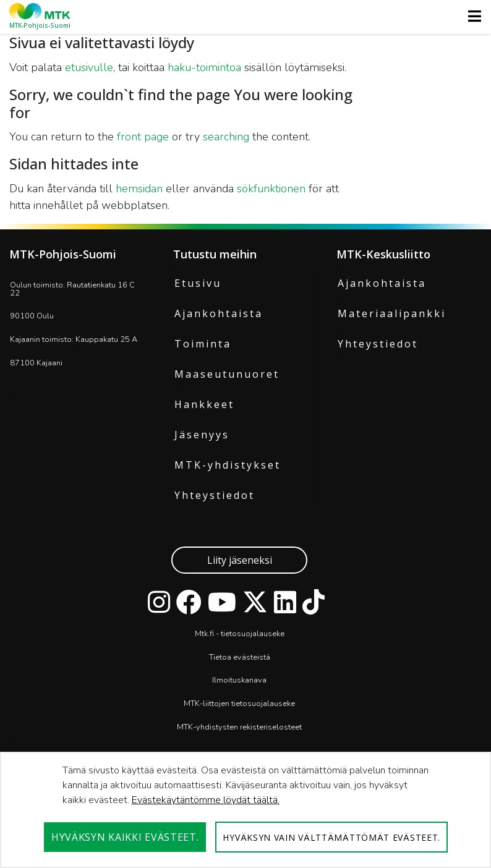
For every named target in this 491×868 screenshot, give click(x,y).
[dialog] (246, 810)
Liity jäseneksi (240, 560)
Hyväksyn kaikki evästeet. (125, 837)
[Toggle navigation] (471, 16)
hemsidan (139, 189)
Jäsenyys (202, 435)
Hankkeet (204, 404)
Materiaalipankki (392, 313)
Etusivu (198, 283)
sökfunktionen (271, 189)
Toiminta (203, 344)
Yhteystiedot (215, 495)
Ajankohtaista (219, 313)
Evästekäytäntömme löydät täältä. (206, 800)
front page (143, 137)
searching (226, 137)
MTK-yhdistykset (228, 465)
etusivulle (89, 67)
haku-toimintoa (204, 67)
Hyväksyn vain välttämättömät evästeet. (331, 837)
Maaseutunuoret (227, 374)
